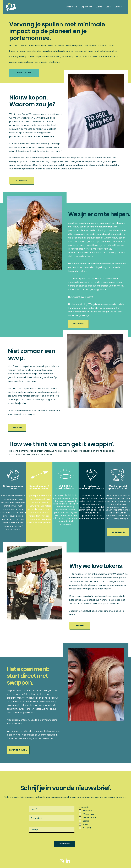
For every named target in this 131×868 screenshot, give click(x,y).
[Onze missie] (78, 324)
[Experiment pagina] (18, 750)
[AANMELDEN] (22, 181)
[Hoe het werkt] (24, 73)
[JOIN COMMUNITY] (118, 532)
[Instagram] (62, 861)
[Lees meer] (80, 626)
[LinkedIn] (68, 861)
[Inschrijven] (64, 844)
